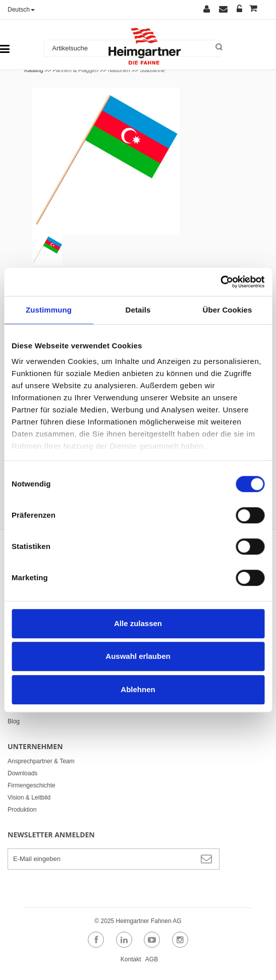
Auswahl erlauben (138, 656)
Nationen (119, 70)
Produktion (22, 810)
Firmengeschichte (32, 785)
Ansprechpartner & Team (41, 761)
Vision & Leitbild (29, 798)
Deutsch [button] (21, 10)
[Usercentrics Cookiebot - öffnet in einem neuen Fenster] (220, 282)
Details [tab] (138, 310)
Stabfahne (152, 70)
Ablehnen (138, 689)
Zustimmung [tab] (49, 310)
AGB (152, 959)
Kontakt (131, 959)
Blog (14, 721)
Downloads (22, 773)
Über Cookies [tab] (228, 310)
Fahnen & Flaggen (75, 70)
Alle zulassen (138, 623)
